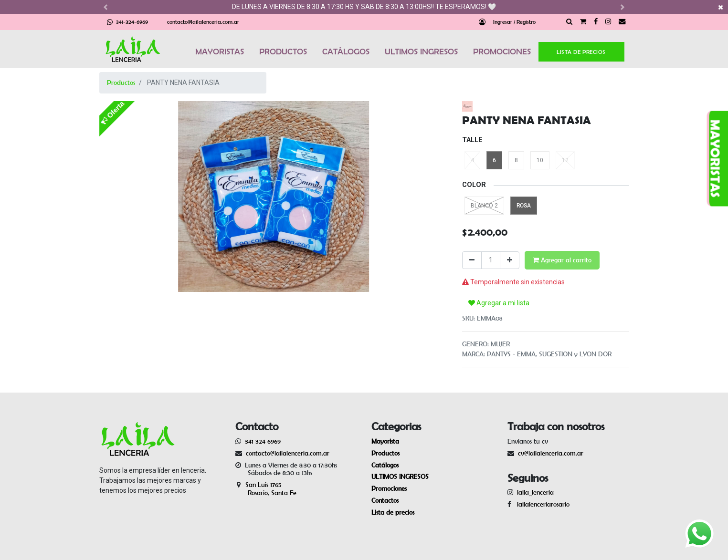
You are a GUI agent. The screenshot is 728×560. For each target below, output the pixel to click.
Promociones (389, 488)
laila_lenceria (535, 492)
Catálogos (385, 465)
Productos (121, 83)
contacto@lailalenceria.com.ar (203, 22)
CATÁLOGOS (346, 52)
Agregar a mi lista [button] (499, 303)
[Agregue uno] (510, 260)
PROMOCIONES (502, 52)
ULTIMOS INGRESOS (421, 52)
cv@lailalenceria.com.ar (551, 453)
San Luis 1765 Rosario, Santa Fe (266, 489)
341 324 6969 (263, 441)
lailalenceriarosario (541, 504)
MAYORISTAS (220, 52)
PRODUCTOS (283, 52)
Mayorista (385, 441)
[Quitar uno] (472, 260)
